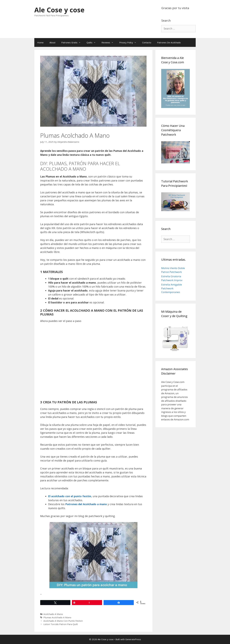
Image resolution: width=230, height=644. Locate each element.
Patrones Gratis (72, 42)
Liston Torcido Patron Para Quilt (61, 624)
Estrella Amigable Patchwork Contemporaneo (172, 288)
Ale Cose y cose (59, 10)
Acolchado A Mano (53, 614)
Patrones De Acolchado (169, 42)
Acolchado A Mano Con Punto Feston (63, 621)
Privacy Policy (129, 42)
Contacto (147, 42)
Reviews (109, 42)
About (52, 42)
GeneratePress (133, 639)
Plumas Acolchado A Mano (57, 617)
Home (40, 42)
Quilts (93, 42)
